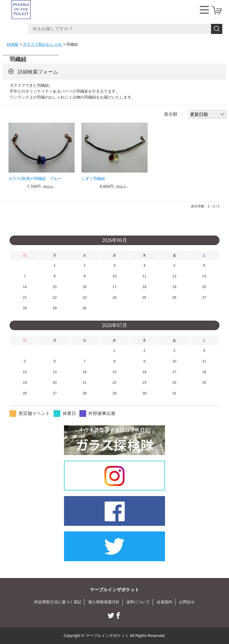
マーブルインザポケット (114, 590)
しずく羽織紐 (93, 179)
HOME (13, 44)
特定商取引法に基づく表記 (58, 602)
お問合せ (187, 602)
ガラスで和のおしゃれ (42, 44)
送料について (138, 602)
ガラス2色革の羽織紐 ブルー (35, 179)
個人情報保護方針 (104, 602)
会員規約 (164, 602)
